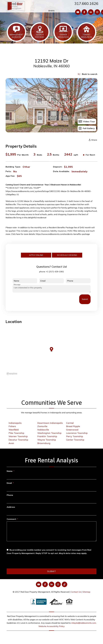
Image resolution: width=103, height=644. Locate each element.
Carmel (70, 423)
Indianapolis (15, 423)
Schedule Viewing (67, 255)
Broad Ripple (73, 426)
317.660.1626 (86, 3)
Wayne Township (47, 440)
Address (11, 507)
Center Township (75, 440)
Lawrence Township (77, 433)
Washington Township (49, 433)
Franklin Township (47, 436)
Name (10, 471)
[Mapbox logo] (12, 374)
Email (9, 483)
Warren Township (18, 436)
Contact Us (76, 592)
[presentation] (31, 299)
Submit (85, 299)
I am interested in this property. (51, 289)
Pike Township (16, 433)
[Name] (52, 476)
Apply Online (36, 255)
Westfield (14, 430)
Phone (10, 495)
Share (93, 140)
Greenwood (72, 430)
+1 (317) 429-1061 (55, 272)
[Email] (52, 488)
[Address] (52, 512)
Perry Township (75, 436)
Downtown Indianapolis (50, 423)
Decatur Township (18, 440)
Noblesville (43, 430)
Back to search (87, 74)
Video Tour (87, 121)
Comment (11, 519)
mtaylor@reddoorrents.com (84, 623)
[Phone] (52, 500)
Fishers (12, 426)
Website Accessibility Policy (52, 626)
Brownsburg (44, 443)
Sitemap (86, 592)
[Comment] (52, 531)
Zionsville (42, 426)
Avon (11, 443)
